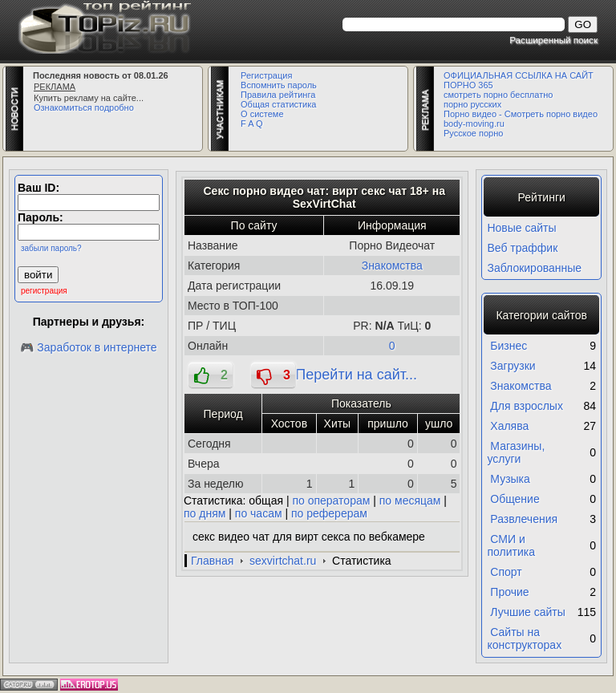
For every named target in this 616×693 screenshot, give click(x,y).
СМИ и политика (511, 545)
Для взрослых (527, 406)
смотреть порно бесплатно (498, 95)
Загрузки (513, 366)
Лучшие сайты (527, 612)
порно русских (472, 104)
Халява (509, 426)
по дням (205, 513)
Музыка (510, 479)
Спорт (506, 572)
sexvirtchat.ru (283, 561)
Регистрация (266, 75)
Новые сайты (521, 228)
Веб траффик (522, 248)
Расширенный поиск (553, 40)
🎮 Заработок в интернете (88, 347)
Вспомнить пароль (279, 85)
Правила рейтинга (278, 95)
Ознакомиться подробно (84, 107)
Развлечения (524, 519)
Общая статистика (278, 104)
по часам (259, 513)
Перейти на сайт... (356, 375)
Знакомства (392, 265)
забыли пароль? (51, 248)
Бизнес (509, 346)
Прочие (509, 592)
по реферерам (329, 513)
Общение (515, 499)
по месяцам (410, 500)
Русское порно (473, 133)
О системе (262, 114)
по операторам (332, 500)
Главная (212, 561)
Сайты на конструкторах (524, 638)
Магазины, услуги (516, 452)
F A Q (252, 124)
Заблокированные (534, 268)
